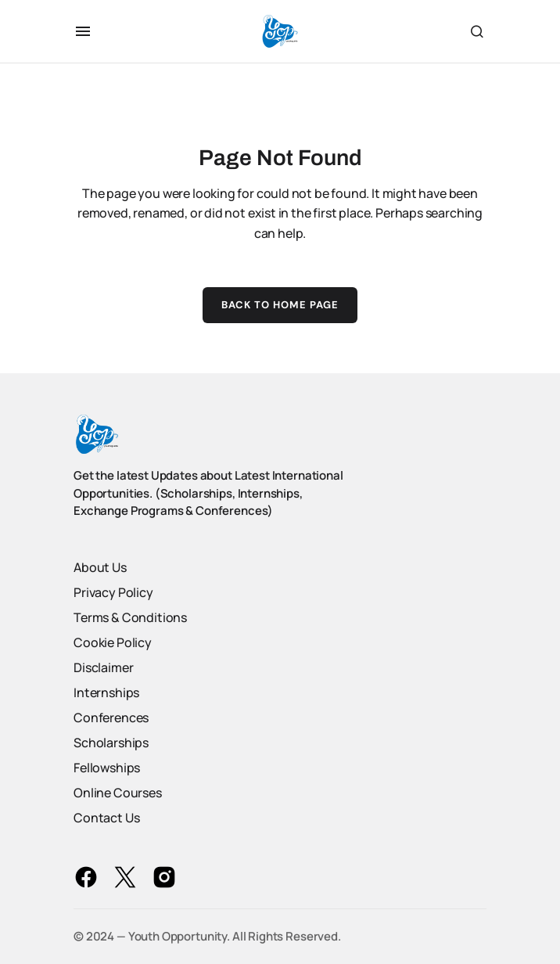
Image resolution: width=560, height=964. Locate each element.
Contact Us (106, 818)
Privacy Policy (113, 592)
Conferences (111, 718)
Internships (106, 692)
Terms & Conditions (130, 617)
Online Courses (118, 793)
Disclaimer (103, 667)
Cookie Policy (113, 642)
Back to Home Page (280, 305)
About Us (100, 567)
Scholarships (111, 743)
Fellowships (107, 768)
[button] (83, 31)
